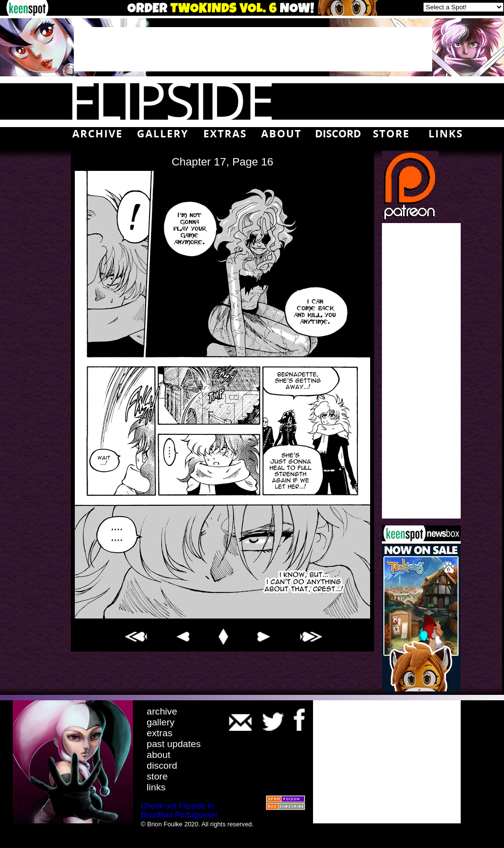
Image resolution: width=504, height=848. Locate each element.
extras (159, 733)
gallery (161, 722)
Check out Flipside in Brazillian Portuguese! (179, 810)
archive (162, 711)
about (158, 755)
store (157, 776)
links (156, 787)
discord (162, 766)
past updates (174, 744)
